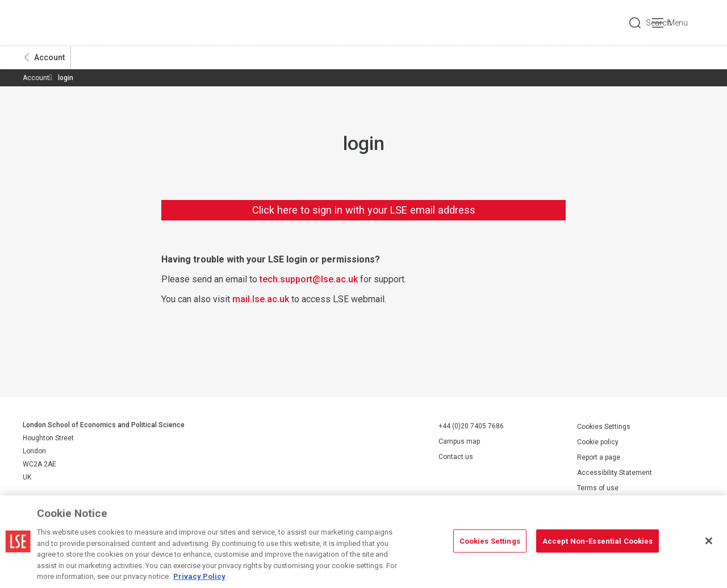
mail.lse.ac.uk (261, 299)
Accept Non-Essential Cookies (598, 541)
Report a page (599, 457)
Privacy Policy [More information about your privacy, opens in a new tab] (199, 576)
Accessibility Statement (615, 473)
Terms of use (598, 488)
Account (49, 57)
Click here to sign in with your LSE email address (364, 210)
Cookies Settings (604, 427)
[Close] (709, 541)
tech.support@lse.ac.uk (309, 279)
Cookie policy (598, 442)
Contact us (456, 457)
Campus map (459, 441)
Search (627, 23)
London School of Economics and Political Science (71, 23)
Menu (689, 23)
